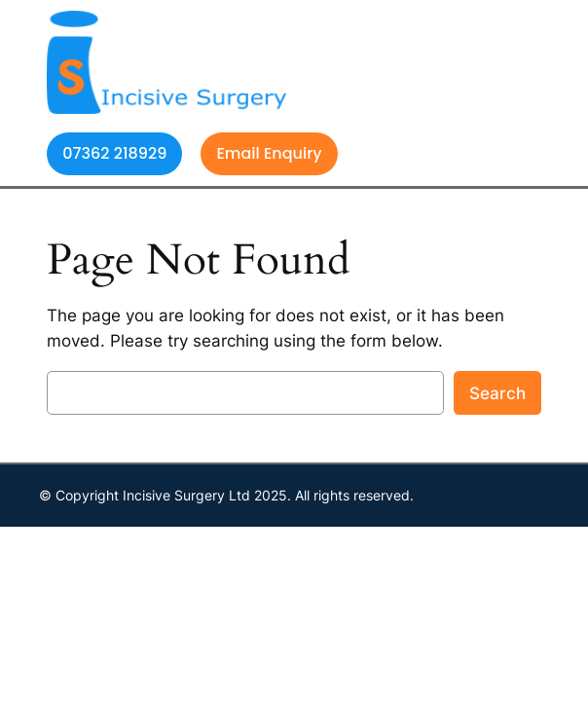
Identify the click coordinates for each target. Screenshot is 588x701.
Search (497, 393)
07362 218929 (114, 153)
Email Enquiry (269, 153)
